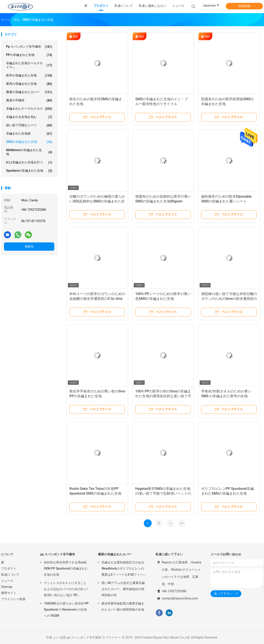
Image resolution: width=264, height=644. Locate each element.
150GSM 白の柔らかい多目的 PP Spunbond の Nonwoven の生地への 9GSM (66, 609)
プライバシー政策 (13, 599)
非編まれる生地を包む (29, 117)
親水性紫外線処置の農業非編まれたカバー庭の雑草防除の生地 (123, 606)
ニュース (7, 581)
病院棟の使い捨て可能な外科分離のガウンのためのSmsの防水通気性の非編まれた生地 (229, 299)
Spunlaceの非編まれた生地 (29, 171)
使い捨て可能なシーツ (29, 125)
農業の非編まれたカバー (29, 92)
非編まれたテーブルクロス (29, 109)
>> (182, 523)
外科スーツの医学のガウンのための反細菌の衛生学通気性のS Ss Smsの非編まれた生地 (97, 299)
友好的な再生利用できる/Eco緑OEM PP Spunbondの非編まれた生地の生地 (66, 568)
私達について (10, 575)
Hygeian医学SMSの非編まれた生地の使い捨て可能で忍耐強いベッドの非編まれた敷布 (163, 493)
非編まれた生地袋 (29, 134)
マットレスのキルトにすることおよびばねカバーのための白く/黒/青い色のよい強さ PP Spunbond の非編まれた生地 (66, 590)
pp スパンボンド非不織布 (29, 47)
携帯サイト (9, 593)
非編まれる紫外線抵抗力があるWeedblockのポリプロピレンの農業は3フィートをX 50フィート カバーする (124, 569)
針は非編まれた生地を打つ (29, 162)
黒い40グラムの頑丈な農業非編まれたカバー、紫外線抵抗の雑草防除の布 (123, 589)
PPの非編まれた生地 (29, 55)
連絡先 (29, 246)
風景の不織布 (29, 100)
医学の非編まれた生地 (29, 76)
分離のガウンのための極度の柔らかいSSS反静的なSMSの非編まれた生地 (97, 201)
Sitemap (7, 587)
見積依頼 (244, 6)
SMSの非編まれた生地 (29, 142)
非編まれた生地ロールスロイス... (29, 65)
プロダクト (9, 568)
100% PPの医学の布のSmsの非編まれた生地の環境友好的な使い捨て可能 (163, 396)
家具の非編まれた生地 (29, 84)
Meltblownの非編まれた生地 (29, 152)
